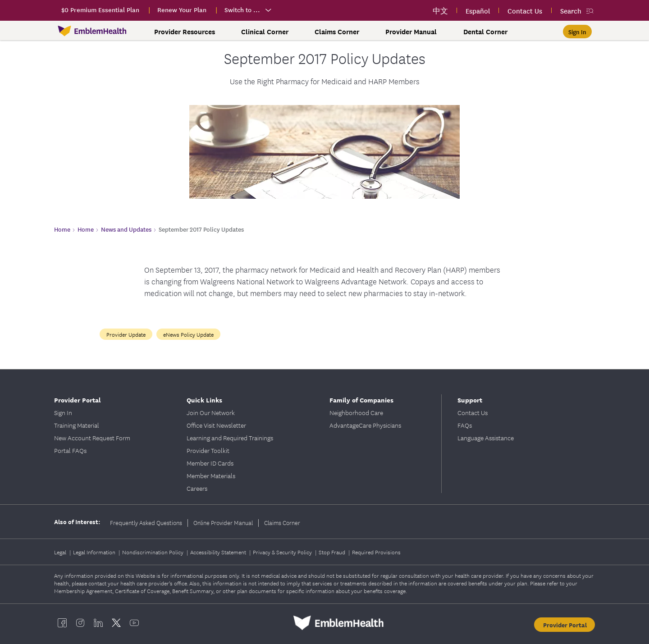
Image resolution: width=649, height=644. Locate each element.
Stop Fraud (333, 552)
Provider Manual (411, 32)
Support (470, 400)
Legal (61, 552)
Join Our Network (211, 412)
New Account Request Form (92, 438)
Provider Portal (78, 400)
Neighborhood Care (356, 412)
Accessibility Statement (219, 552)
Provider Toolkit (208, 450)
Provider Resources (185, 32)
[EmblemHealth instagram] (80, 623)
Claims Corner (337, 32)
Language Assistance (486, 438)
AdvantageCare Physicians (365, 425)
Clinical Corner (265, 32)
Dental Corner (485, 32)
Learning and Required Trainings (230, 438)
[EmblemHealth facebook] (62, 623)
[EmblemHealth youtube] (134, 623)
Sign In (63, 412)
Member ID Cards (210, 463)
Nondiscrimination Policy (153, 552)
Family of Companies (361, 400)
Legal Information (95, 552)
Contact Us (473, 412)
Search (571, 11)
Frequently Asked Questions (146, 522)
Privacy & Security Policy (283, 552)
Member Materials (211, 475)
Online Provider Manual (223, 522)
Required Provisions (376, 552)
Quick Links (204, 400)
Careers (197, 488)
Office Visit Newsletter (216, 425)
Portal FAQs (70, 450)
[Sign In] (577, 32)
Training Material (77, 425)
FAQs (465, 425)
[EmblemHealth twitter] (116, 623)
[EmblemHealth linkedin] (98, 623)
